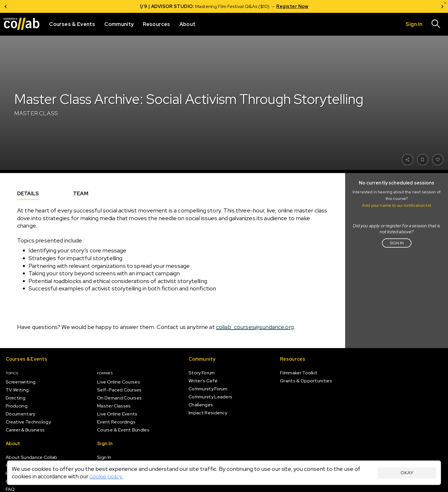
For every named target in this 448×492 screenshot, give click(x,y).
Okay (407, 473)
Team (81, 193)
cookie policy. (106, 476)
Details (28, 193)
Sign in (397, 243)
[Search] (436, 24)
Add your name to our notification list (397, 205)
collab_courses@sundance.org (255, 327)
